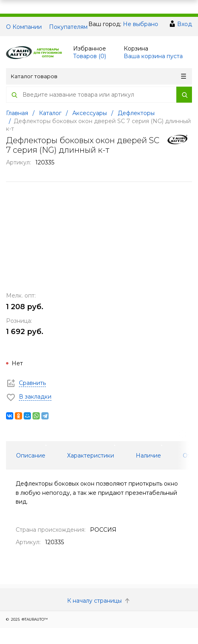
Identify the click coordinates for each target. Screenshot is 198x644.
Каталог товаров (98, 76)
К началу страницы (99, 601)
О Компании (24, 27)
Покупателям (68, 27)
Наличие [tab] (148, 456)
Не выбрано (141, 24)
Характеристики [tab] (91, 456)
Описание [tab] (31, 456)
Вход (185, 24)
